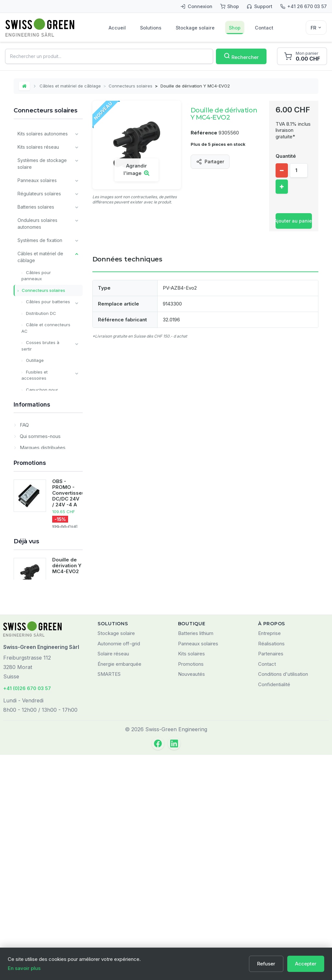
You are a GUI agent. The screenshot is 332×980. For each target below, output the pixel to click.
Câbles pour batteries (47, 302)
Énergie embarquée (119, 889)
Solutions (151, 28)
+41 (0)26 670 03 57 (27, 914)
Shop (235, 28)
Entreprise (269, 859)
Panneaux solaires (37, 180)
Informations (32, 574)
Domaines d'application (45, 627)
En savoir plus (24, 968)
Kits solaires (191, 879)
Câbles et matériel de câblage (70, 86)
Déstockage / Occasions (44, 540)
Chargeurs (29, 427)
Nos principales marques (44, 527)
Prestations (29, 553)
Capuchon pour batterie (40, 393)
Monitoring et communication (33, 443)
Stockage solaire (195, 28)
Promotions (30, 646)
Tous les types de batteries (37, 510)
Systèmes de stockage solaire (42, 164)
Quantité (286, 156)
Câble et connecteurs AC (46, 328)
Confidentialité (274, 910)
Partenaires (271, 879)
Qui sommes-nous (40, 604)
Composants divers (38, 460)
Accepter (306, 964)
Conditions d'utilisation (283, 899)
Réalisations (271, 869)
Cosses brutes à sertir (40, 346)
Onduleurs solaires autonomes (37, 224)
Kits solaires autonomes (43, 134)
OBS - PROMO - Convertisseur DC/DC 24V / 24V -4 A (70, 677)
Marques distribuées (42, 615)
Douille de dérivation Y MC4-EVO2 (67, 780)
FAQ (24, 593)
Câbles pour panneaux (36, 276)
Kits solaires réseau (38, 147)
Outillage (34, 360)
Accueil (117, 28)
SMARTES (109, 899)
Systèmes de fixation (40, 240)
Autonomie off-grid (119, 869)
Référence (204, 133)
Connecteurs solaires (130, 86)
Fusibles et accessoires (35, 375)
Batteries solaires (36, 207)
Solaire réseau (113, 879)
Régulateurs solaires (39, 194)
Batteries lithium (196, 859)
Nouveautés (191, 899)
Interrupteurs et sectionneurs (39, 411)
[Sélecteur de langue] (316, 28)
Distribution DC (40, 313)
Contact (264, 28)
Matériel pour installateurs (32, 477)
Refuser (266, 964)
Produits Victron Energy (43, 493)
